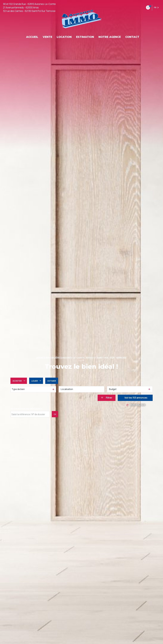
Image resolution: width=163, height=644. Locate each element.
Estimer (52, 381)
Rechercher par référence (27, 409)
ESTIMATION (85, 37)
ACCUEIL (32, 37)
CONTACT (132, 37)
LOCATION (64, 37)
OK (55, 414)
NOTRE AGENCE (110, 37)
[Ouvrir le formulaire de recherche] (107, 398)
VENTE (47, 37)
